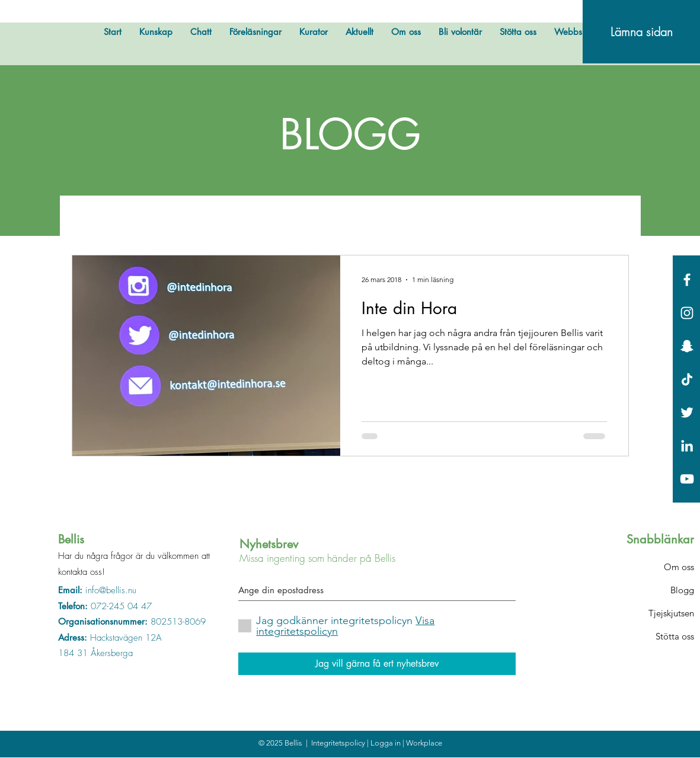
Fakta (433, 219)
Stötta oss (675, 636)
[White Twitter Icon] (687, 412)
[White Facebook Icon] (687, 280)
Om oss (679, 567)
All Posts (92, 219)
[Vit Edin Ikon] (687, 446)
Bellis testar (216, 219)
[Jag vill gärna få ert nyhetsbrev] (377, 664)
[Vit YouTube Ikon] (687, 479)
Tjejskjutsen (671, 613)
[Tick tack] (687, 379)
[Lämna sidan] (641, 32)
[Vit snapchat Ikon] (687, 346)
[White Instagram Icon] (687, 313)
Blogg (682, 590)
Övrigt (151, 219)
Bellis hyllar (293, 219)
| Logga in (385, 743)
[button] (614, 221)
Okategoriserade (509, 219)
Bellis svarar (369, 219)
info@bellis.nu (111, 590)
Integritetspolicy (339, 743)
